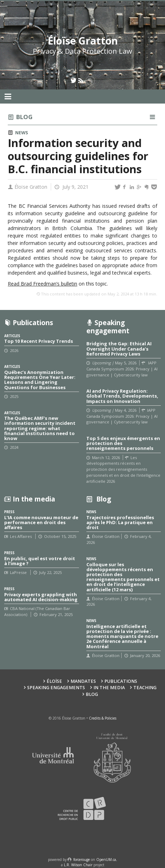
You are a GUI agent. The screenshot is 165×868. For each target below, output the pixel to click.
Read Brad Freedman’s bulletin (42, 284)
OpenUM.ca (106, 860)
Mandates (83, 681)
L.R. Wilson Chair (78, 865)
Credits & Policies (103, 718)
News (22, 133)
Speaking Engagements (56, 688)
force (82, 860)
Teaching (145, 688)
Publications (121, 681)
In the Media (109, 688)
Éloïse (54, 681)
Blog (24, 117)
